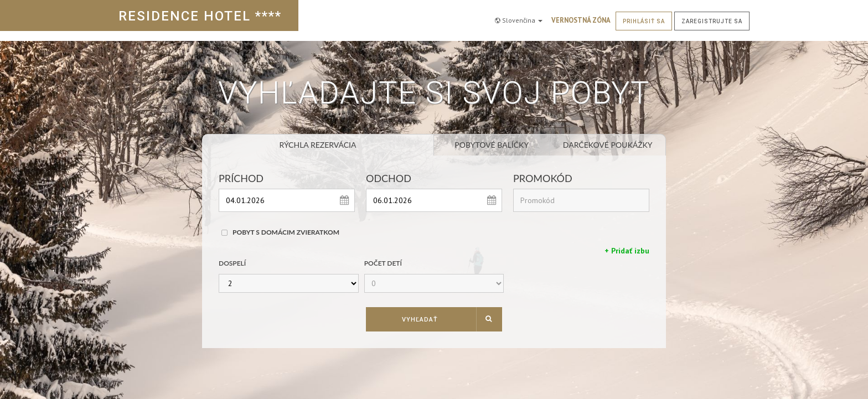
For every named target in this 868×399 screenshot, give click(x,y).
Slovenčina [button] (519, 15)
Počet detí (383, 263)
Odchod (389, 178)
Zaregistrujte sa (712, 15)
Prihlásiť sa (644, 15)
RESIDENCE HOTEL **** (200, 16)
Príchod (241, 178)
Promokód (543, 178)
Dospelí (232, 263)
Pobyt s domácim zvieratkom (286, 232)
